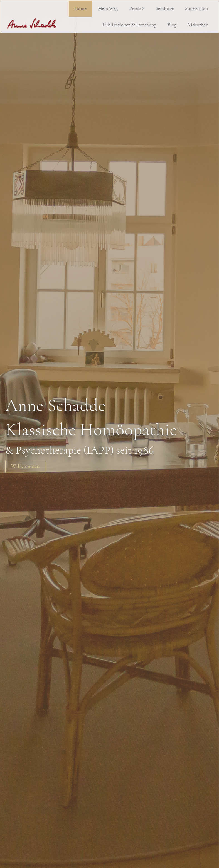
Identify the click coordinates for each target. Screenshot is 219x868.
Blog (172, 25)
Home (80, 9)
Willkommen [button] (25, 466)
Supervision (196, 9)
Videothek (198, 25)
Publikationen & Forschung (129, 25)
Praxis (135, 9)
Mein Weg (108, 9)
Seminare (165, 9)
